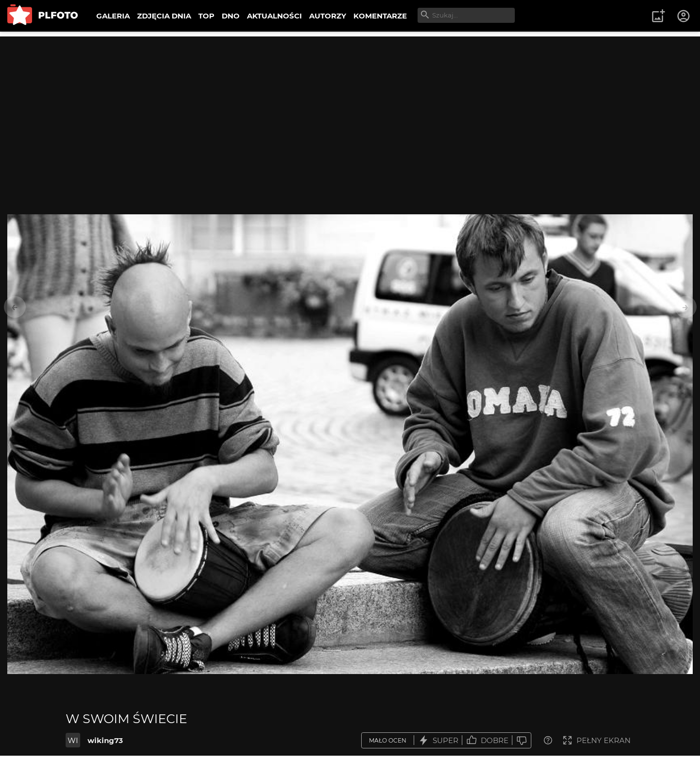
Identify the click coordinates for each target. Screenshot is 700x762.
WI (73, 740)
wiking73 (105, 740)
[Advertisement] (350, 104)
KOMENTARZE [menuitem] (380, 16)
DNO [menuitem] (231, 16)
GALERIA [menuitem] (113, 16)
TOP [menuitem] (206, 16)
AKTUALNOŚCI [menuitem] (274, 16)
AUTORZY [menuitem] (328, 16)
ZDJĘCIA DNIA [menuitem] (164, 16)
